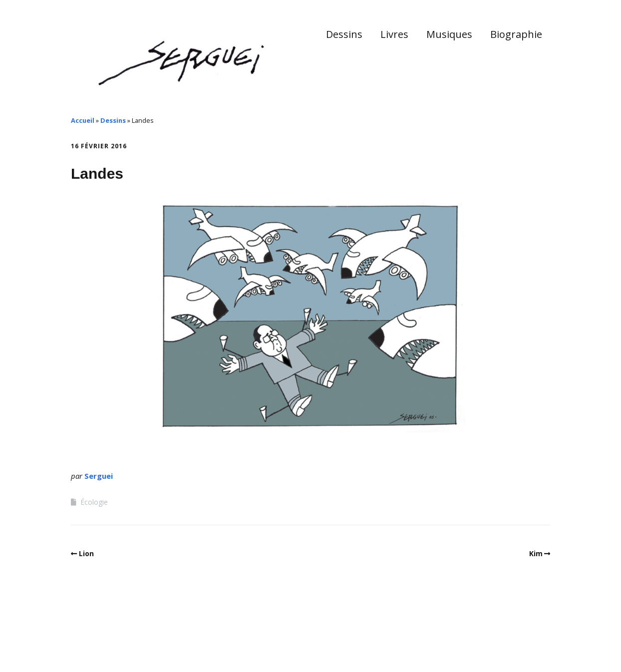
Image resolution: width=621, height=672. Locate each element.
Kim (536, 553)
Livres (394, 34)
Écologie (94, 502)
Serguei (99, 476)
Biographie (516, 34)
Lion (86, 553)
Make (108, 642)
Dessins (344, 34)
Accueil (83, 120)
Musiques (449, 34)
